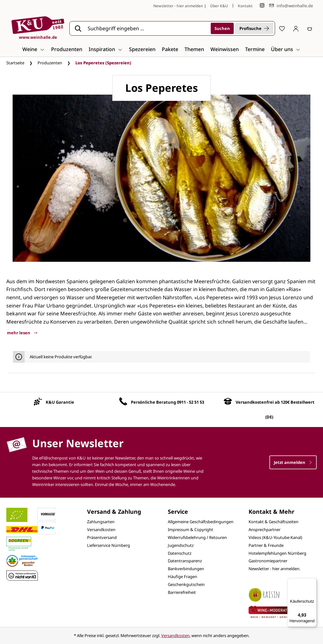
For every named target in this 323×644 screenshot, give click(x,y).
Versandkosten (101, 530)
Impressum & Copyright (191, 530)
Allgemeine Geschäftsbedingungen (201, 522)
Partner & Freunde (266, 545)
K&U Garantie (60, 402)
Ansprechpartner (264, 530)
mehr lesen (22, 333)
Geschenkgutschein (186, 584)
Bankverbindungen (186, 569)
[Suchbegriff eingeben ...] (147, 28)
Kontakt (245, 6)
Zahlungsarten (101, 522)
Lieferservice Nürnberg (109, 545)
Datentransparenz (185, 561)
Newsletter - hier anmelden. (274, 569)
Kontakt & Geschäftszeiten (273, 522)
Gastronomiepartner (268, 561)
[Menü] (313, 582)
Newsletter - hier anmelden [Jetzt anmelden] (178, 6)
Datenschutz (180, 553)
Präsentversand (102, 537)
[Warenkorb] (310, 28)
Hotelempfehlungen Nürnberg (277, 553)
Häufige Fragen (182, 577)
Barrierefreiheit (182, 592)
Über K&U (219, 6)
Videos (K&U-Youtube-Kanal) (275, 537)
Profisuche (254, 28)
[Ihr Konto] (296, 28)
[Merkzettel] (282, 28)
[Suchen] (222, 28)
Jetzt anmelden (293, 462)
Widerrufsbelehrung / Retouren (197, 537)
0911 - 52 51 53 (191, 402)
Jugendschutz (181, 545)
